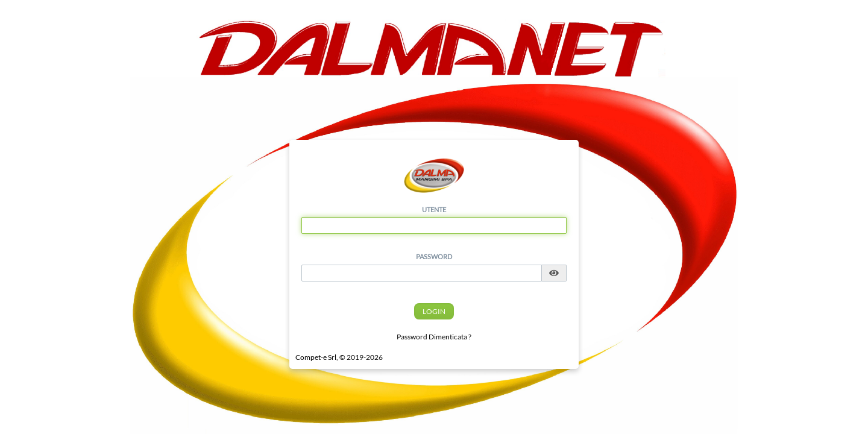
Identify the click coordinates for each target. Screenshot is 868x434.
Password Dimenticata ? (434, 337)
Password (434, 256)
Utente (434, 209)
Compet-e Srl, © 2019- (339, 357)
